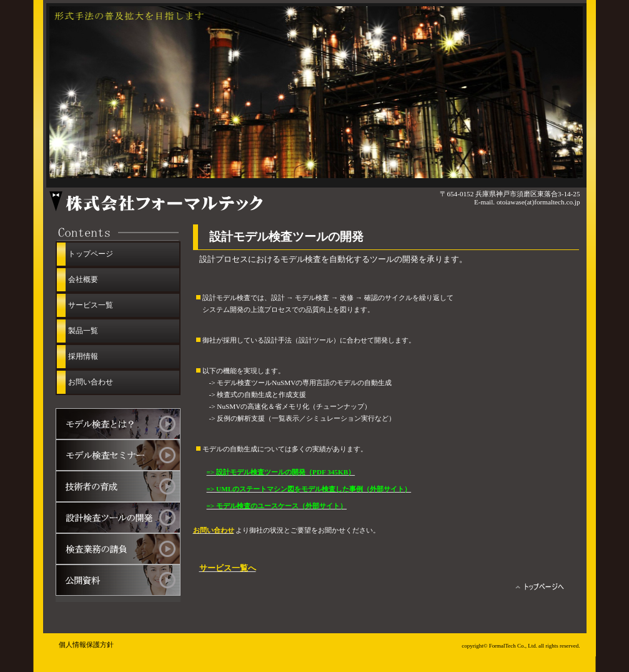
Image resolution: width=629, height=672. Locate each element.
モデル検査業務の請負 (118, 549)
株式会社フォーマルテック (190, 202)
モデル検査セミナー (118, 455)
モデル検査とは (118, 424)
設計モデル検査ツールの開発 (118, 518)
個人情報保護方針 (86, 644)
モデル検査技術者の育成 (118, 486)
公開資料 (118, 580)
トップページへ (541, 589)
